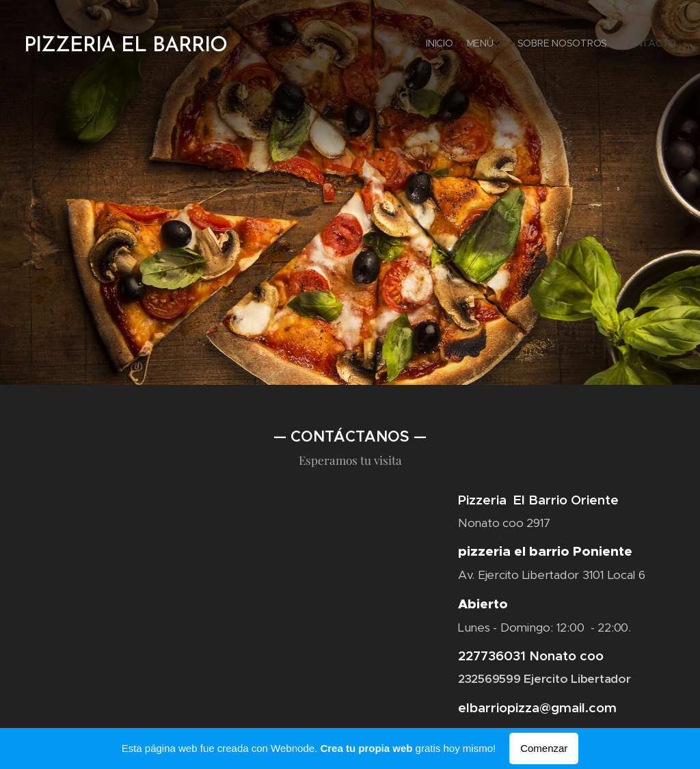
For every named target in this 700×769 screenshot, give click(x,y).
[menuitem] (627, 44)
